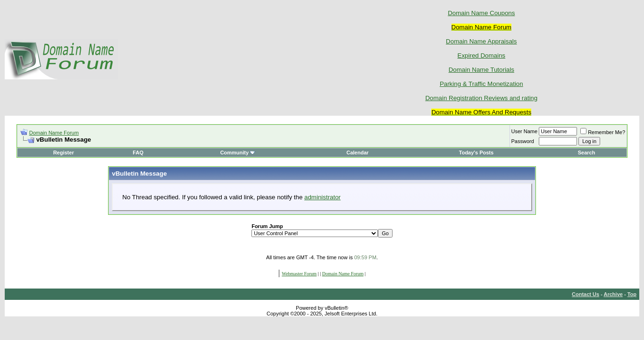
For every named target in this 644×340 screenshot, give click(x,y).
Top (632, 294)
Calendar (357, 153)
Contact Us (585, 294)
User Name (525, 131)
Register (64, 153)
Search (587, 153)
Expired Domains (481, 55)
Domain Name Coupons (481, 13)
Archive (613, 294)
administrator (322, 197)
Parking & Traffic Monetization (481, 84)
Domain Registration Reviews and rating (481, 98)
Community (238, 153)
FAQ (138, 153)
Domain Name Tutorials (481, 70)
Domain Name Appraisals (481, 41)
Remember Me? (603, 132)
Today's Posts (476, 153)
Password (523, 141)
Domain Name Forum (54, 133)
